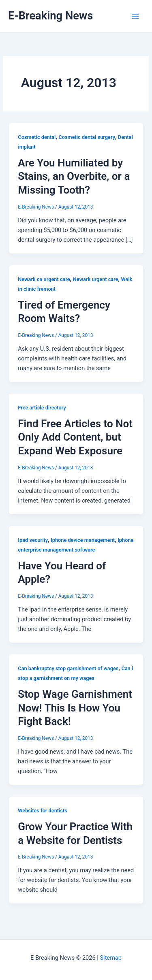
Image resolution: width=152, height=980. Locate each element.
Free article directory (42, 408)
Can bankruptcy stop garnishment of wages (68, 668)
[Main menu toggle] (135, 16)
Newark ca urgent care (44, 279)
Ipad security (33, 540)
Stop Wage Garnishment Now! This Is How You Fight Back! (75, 708)
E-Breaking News (50, 16)
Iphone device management (83, 540)
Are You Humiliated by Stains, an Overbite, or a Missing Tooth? (74, 177)
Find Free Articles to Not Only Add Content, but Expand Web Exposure (75, 437)
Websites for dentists (42, 811)
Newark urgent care (96, 279)
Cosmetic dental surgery (87, 137)
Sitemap (111, 958)
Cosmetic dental (37, 137)
